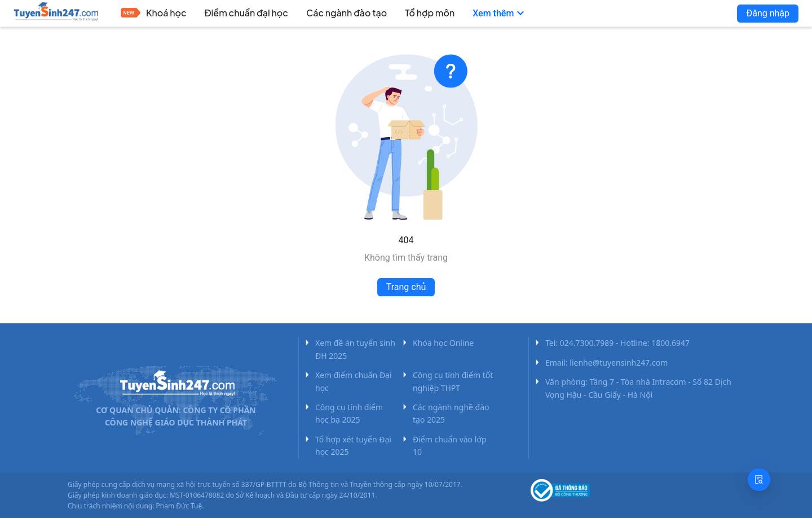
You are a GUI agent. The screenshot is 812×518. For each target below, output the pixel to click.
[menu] (396, 14)
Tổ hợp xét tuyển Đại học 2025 (353, 445)
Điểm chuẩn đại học (246, 13)
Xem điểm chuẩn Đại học (354, 381)
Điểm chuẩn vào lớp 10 (450, 445)
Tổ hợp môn (430, 13)
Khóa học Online (443, 343)
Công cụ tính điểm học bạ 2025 (349, 413)
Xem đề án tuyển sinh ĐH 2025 (355, 349)
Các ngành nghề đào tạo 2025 (451, 413)
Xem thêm (500, 14)
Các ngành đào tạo (347, 13)
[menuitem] (154, 14)
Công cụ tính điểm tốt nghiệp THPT (453, 381)
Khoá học (166, 13)
